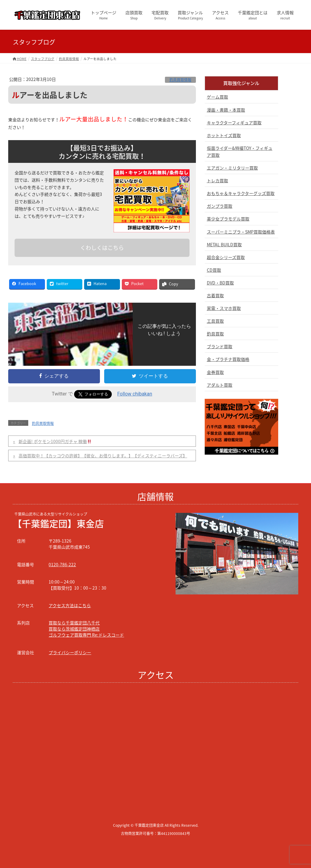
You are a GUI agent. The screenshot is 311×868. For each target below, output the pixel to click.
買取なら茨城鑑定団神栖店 (74, 629)
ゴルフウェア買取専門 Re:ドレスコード (86, 635)
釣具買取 (215, 334)
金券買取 (215, 372)
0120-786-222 (62, 564)
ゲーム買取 (217, 97)
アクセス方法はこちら (70, 605)
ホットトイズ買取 (224, 135)
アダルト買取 (220, 385)
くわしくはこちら (102, 248)
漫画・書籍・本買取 (226, 110)
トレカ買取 (217, 180)
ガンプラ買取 (220, 206)
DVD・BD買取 (220, 283)
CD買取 (214, 270)
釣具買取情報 (180, 80)
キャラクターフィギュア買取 (234, 123)
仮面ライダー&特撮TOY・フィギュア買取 (240, 151)
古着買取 (215, 295)
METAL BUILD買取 (224, 244)
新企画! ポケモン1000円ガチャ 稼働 (55, 441)
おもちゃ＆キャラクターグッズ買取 (241, 193)
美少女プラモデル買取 (228, 219)
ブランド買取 (220, 346)
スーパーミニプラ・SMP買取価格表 (241, 232)
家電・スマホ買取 (224, 308)
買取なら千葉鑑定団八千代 (74, 623)
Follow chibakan (135, 394)
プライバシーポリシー (70, 652)
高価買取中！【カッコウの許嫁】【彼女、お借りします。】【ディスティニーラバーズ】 (103, 456)
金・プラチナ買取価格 (228, 359)
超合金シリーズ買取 (226, 257)
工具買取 (215, 321)
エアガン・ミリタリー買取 (232, 168)
